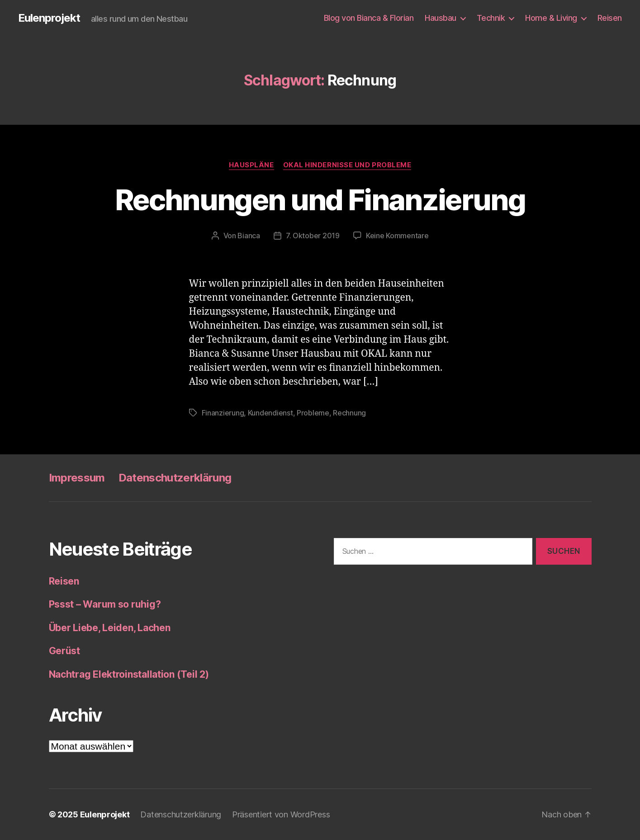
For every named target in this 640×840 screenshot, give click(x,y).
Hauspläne (251, 165)
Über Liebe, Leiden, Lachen (110, 628)
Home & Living (551, 18)
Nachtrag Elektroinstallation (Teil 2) (129, 674)
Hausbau (441, 18)
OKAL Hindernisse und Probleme (347, 165)
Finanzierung (223, 413)
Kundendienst (270, 413)
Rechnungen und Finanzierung (320, 200)
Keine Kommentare (397, 236)
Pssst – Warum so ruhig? (105, 604)
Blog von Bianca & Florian (369, 18)
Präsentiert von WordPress (281, 814)
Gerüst (64, 651)
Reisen (610, 18)
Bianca (249, 236)
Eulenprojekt (49, 18)
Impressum (77, 478)
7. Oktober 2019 (313, 236)
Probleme (313, 413)
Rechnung (349, 413)
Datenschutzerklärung (175, 478)
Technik (491, 18)
